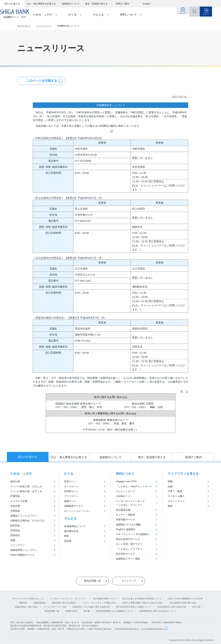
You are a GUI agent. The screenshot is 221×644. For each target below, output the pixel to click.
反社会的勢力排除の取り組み (183, 600)
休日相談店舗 (123, 510)
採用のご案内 (122, 4)
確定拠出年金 (71, 531)
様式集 (87, 609)
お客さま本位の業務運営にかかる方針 (185, 596)
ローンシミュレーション (77, 511)
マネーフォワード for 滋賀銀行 (132, 534)
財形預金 (15, 526)
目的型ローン (71, 491)
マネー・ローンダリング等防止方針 (99, 600)
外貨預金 (15, 530)
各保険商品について (75, 526)
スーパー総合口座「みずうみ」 (27, 491)
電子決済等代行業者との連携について (134, 605)
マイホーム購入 (176, 496)
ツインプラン (18, 545)
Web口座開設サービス (23, 555)
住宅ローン (70, 481)
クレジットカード (126, 491)
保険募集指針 (40, 600)
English (147, 4)
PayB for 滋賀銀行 (126, 529)
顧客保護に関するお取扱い (64, 600)
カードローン (71, 486)
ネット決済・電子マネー (129, 544)
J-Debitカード (123, 496)
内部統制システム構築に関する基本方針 (91, 605)
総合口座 (15, 481)
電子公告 (196, 605)
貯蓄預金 (15, 496)
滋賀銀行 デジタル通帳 (128, 525)
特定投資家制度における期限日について (114, 609)
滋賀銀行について (71, 4)
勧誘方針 (23, 600)
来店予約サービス (126, 554)
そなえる (70, 518)
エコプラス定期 (19, 501)
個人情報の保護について (105, 596)
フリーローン (71, 496)
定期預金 (15, 511)
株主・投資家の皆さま (97, 4)
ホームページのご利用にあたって (28, 596)
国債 (13, 540)
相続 (66, 536)
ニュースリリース (44, 26)
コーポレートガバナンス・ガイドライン (69, 596)
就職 (170, 481)
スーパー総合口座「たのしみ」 (27, 486)
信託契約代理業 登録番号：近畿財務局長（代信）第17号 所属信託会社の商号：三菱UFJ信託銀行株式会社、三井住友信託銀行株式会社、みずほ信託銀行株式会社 (87, 627)
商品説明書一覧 (52, 609)
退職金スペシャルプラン (24, 516)
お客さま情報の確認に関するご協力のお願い (143, 600)
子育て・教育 (175, 491)
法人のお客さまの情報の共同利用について (142, 596)
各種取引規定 (71, 609)
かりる (69, 474)
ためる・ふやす (21, 474)
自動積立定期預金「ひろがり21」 (29, 521)
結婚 (170, 486)
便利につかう (125, 474)
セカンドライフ (176, 501)
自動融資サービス (74, 506)
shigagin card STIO (126, 481)
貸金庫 (68, 541)
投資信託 (15, 535)
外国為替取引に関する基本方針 (172, 605)
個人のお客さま (12, 4)
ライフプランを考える (183, 474)
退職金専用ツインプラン (24, 550)
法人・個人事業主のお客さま (41, 4)
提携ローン (70, 501)
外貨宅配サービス (126, 520)
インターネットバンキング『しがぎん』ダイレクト (130, 503)
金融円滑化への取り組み (26, 605)
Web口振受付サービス (128, 539)
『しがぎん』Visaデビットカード (134, 486)
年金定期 (15, 506)
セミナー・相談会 (126, 515)
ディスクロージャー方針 (55, 605)
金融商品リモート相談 (128, 559)
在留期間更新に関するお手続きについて (158, 609)
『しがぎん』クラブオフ (129, 549)
